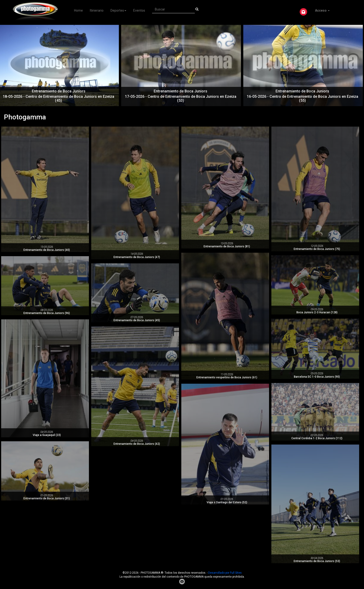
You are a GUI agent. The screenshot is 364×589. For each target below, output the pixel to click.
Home (78, 10)
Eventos (139, 10)
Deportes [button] (118, 10)
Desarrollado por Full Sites (225, 573)
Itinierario (97, 10)
